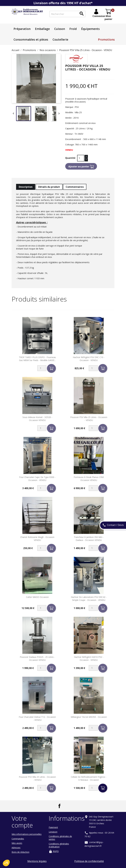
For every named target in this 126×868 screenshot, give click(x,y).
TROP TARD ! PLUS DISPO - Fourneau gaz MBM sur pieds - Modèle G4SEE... (37, 359)
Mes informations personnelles (27, 834)
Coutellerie (60, 40)
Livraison (53, 832)
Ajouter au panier (81, 167)
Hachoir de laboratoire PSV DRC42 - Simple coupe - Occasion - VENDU (89, 599)
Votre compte (22, 822)
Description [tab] (26, 187)
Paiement (53, 827)
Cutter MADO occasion (37, 597)
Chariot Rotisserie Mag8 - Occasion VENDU (37, 539)
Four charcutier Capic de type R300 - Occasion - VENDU (37, 479)
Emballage (42, 29)
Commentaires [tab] (75, 187)
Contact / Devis (113, 525)
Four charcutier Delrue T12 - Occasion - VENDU (37, 718)
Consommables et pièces (31, 40)
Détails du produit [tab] (49, 187)
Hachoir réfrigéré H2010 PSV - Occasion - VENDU (89, 658)
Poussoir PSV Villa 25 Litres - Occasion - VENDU (89, 419)
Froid (73, 29)
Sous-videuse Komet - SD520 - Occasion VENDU (37, 419)
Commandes (18, 839)
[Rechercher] (67, 14)
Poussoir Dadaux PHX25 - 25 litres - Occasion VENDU (37, 658)
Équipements (90, 29)
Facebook (59, 806)
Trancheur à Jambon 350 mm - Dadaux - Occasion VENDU (89, 539)
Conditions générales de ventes (60, 838)
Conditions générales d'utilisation (59, 845)
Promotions (106, 40)
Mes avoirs (17, 843)
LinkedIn (67, 806)
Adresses (16, 848)
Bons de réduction (20, 852)
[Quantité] (81, 158)
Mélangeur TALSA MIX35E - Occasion (89, 717)
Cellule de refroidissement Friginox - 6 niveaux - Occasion (89, 778)
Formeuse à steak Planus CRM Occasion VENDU (89, 479)
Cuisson (60, 29)
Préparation (22, 29)
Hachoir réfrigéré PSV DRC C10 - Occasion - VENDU (89, 359)
